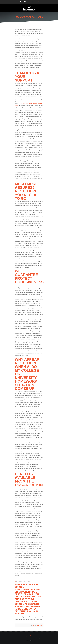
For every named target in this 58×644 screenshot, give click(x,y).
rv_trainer (19, 582)
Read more (40, 625)
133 (33, 625)
